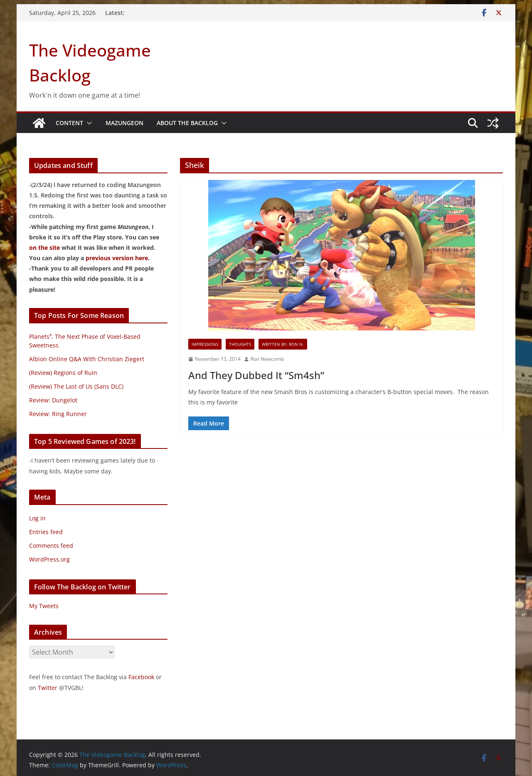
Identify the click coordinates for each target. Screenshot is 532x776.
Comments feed (51, 546)
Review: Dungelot (53, 400)
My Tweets (44, 606)
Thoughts (240, 344)
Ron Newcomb (267, 359)
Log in (37, 518)
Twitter (48, 688)
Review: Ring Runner (58, 414)
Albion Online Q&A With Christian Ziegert (87, 359)
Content (69, 123)
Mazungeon (124, 123)
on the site (44, 248)
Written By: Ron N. (283, 344)
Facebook (141, 677)
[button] (88, 123)
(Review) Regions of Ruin (63, 373)
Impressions (205, 344)
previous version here (117, 258)
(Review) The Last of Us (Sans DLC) (76, 386)
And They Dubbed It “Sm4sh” (256, 375)
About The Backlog (187, 123)
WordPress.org (49, 559)
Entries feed (46, 532)
